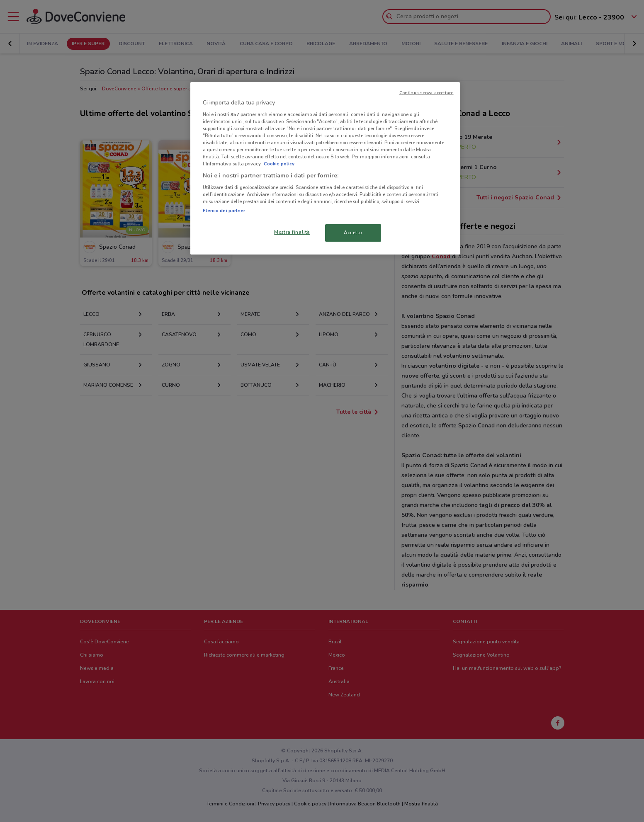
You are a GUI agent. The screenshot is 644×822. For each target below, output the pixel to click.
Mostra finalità (292, 232)
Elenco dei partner (224, 211)
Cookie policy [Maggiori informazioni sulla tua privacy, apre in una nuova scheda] (279, 164)
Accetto (353, 233)
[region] (325, 168)
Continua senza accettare (426, 93)
